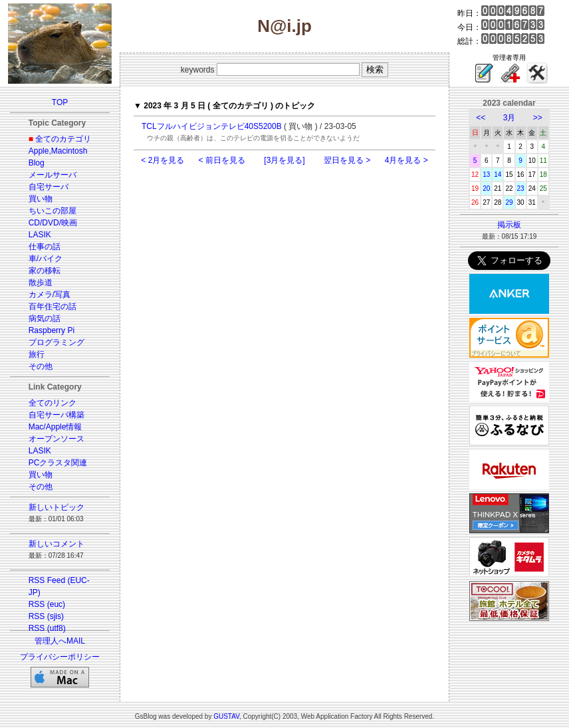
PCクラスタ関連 (58, 463)
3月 (510, 118)
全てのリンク (53, 403)
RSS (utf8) (47, 628)
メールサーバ (53, 175)
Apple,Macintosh (58, 151)
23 (521, 188)
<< (481, 118)
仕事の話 (45, 247)
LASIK (40, 235)
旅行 (37, 354)
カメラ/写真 (50, 295)
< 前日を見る (222, 160)
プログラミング (57, 342)
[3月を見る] (284, 160)
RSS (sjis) (46, 616)
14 (498, 175)
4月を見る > (406, 160)
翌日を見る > (347, 160)
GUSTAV (226, 716)
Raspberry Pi (52, 330)
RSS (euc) (47, 604)
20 (486, 188)
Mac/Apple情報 (56, 427)
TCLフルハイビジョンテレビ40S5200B (212, 126)
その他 (41, 366)
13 (486, 175)
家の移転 (45, 271)
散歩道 (41, 283)
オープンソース (57, 439)
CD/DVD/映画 (53, 223)
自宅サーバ (49, 187)
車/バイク (46, 259)
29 (509, 202)
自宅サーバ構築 (57, 415)
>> (538, 118)
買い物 (41, 199)
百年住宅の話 (53, 306)
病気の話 (45, 318)
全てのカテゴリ (63, 139)
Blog (37, 163)
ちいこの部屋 (53, 211)
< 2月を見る (163, 160)
